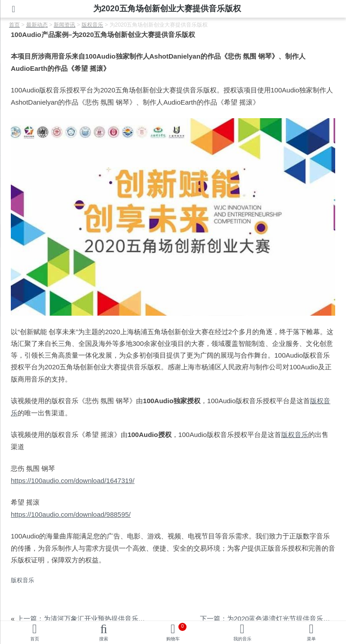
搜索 (104, 639)
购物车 (176, 632)
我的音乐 (242, 639)
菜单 (311, 639)
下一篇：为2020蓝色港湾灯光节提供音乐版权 (268, 619)
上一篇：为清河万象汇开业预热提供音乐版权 (84, 619)
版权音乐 (295, 435)
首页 (35, 639)
